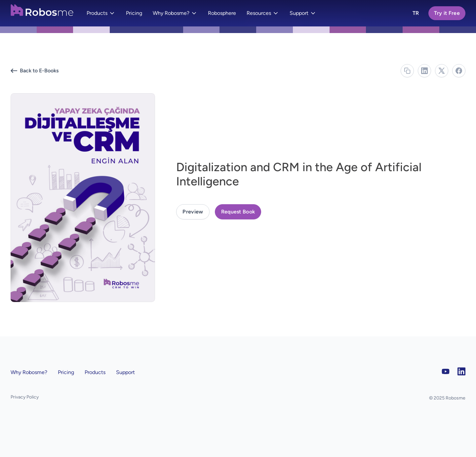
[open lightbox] (193, 212)
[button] (101, 13)
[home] (42, 12)
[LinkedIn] (461, 371)
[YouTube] (446, 371)
